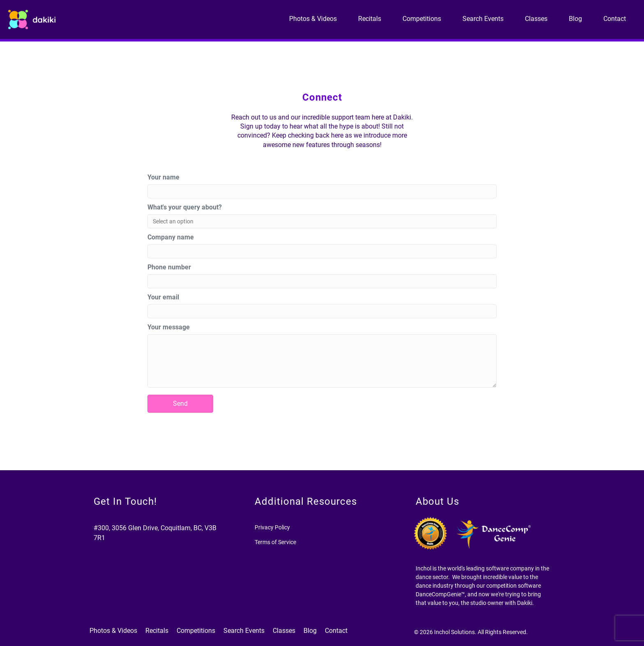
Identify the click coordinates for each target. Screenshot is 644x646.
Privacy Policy (272, 527)
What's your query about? (185, 207)
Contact (615, 19)
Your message (169, 327)
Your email (163, 297)
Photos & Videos (313, 19)
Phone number (169, 267)
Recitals (370, 19)
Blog (575, 19)
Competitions (422, 19)
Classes (536, 19)
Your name (163, 177)
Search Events (483, 19)
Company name (171, 237)
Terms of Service (275, 542)
